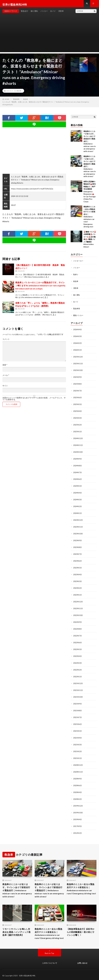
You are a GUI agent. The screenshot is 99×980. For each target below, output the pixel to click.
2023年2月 (78, 584)
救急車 (19, 93)
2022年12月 (78, 598)
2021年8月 (78, 705)
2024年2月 (78, 504)
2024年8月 (78, 464)
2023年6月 (78, 557)
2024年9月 (78, 457)
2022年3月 (78, 658)
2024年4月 (78, 491)
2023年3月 (78, 578)
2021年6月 (78, 718)
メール (6, 377)
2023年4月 (78, 571)
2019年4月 (78, 812)
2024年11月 (78, 444)
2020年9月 (78, 771)
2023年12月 (78, 517)
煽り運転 (34, 13)
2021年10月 (78, 691)
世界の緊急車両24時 (27, 974)
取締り (76, 276)
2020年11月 (78, 765)
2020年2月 (78, 791)
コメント (6, 341)
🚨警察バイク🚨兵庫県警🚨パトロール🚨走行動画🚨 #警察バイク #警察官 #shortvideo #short (90, 241)
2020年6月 (78, 778)
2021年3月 (78, 738)
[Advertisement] (49, 36)
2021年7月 (78, 711)
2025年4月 (78, 410)
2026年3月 (78, 337)
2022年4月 (78, 651)
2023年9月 (78, 537)
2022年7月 (78, 631)
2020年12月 (78, 758)
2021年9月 (78, 698)
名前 (5, 367)
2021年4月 (78, 731)
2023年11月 (78, 524)
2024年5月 (78, 484)
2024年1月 (78, 511)
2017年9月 (78, 818)
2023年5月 (78, 564)
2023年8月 (78, 544)
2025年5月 (78, 404)
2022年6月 (78, 638)
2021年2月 (78, 745)
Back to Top (50, 952)
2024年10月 (78, 451)
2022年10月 (78, 611)
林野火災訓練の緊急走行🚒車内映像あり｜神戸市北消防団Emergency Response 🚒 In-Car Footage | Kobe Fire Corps (90, 193)
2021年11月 (78, 685)
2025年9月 (78, 377)
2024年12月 (78, 437)
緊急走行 (24, 13)
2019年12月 (78, 798)
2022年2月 (78, 664)
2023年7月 (78, 551)
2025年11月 (78, 364)
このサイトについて (50, 962)
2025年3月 (78, 417)
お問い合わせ (82, 962)
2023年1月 (78, 591)
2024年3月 (78, 497)
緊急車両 (77, 310)
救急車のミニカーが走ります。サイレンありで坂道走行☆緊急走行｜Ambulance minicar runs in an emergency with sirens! (17, 883)
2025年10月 (78, 370)
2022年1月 (78, 671)
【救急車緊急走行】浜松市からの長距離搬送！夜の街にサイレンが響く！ (81, 926)
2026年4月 (78, 330)
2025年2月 (78, 424)
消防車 (61, 13)
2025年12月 (78, 357)
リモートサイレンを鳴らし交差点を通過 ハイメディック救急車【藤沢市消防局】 (17, 926)
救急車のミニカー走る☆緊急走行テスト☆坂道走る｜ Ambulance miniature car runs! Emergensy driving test (89, 219)
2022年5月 (78, 644)
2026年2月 (78, 344)
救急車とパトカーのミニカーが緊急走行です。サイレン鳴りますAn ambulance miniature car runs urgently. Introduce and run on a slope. (41, 287)
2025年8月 (78, 384)
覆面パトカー (79, 316)
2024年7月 (78, 471)
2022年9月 (78, 618)
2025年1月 (78, 430)
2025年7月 (78, 390)
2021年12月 (78, 678)
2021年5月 (78, 725)
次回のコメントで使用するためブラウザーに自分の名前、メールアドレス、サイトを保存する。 (34, 400)
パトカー (44, 13)
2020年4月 (78, 785)
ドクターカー (79, 263)
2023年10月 (78, 531)
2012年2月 (78, 825)
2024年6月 (78, 477)
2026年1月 (78, 350)
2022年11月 (78, 604)
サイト (5, 387)
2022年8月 (78, 624)
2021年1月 (78, 751)
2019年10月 (78, 805)
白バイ (53, 13)
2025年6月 (78, 397)
